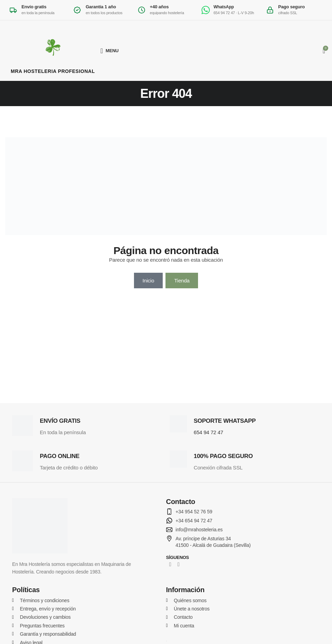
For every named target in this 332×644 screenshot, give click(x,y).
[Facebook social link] (170, 565)
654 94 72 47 (209, 432)
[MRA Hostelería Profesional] (53, 51)
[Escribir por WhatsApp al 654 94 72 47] (230, 10)
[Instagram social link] (179, 565)
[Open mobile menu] (110, 51)
